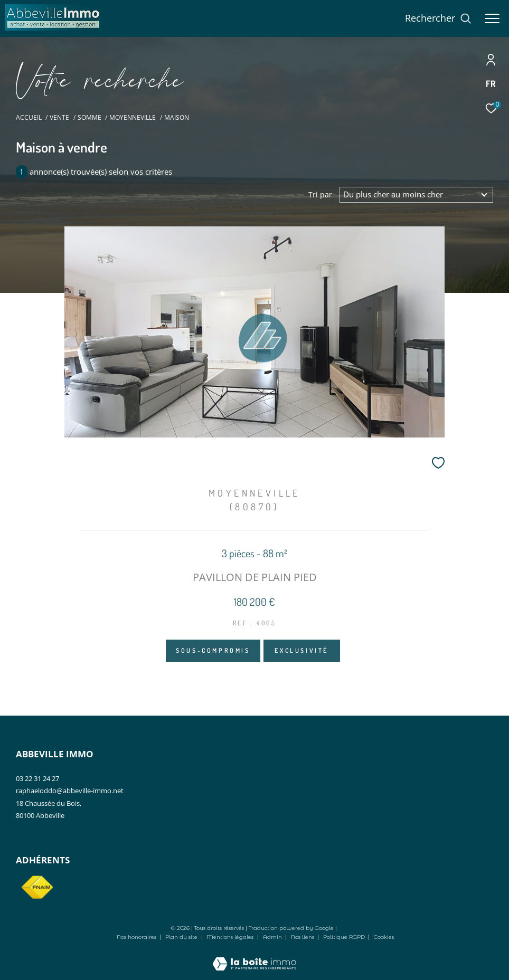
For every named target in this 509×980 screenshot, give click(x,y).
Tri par (320, 195)
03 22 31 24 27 (37, 778)
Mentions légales (231, 937)
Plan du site (182, 937)
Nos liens (303, 937)
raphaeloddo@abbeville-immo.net (70, 791)
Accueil (29, 117)
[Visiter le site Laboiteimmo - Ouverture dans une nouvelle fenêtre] (254, 957)
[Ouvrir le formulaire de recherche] (438, 18)
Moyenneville (133, 117)
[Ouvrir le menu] (492, 18)
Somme (89, 117)
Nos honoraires (136, 937)
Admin (273, 937)
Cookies (384, 937)
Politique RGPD (344, 937)
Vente (59, 117)
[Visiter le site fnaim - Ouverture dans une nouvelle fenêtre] (37, 888)
